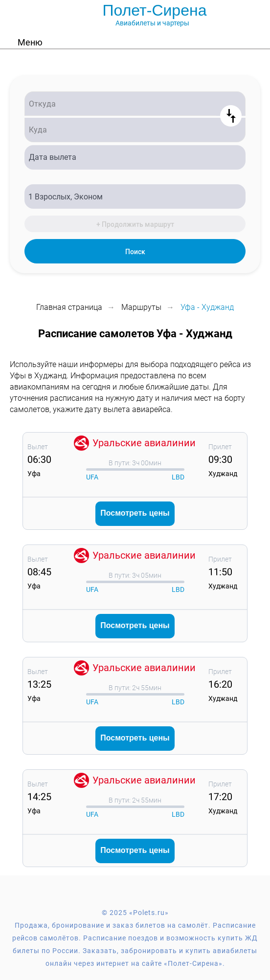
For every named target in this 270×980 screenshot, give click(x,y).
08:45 (39, 572)
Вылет (38, 447)
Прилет (220, 447)
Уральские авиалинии (144, 443)
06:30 (39, 459)
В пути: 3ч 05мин (135, 575)
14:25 (39, 796)
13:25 (39, 684)
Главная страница (69, 307)
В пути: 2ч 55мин (135, 688)
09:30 (220, 459)
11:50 (220, 572)
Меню (30, 42)
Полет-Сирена (155, 10)
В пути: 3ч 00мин (135, 463)
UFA (92, 477)
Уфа (34, 474)
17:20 (220, 796)
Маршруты (141, 307)
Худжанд (223, 474)
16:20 (220, 684)
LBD (178, 477)
